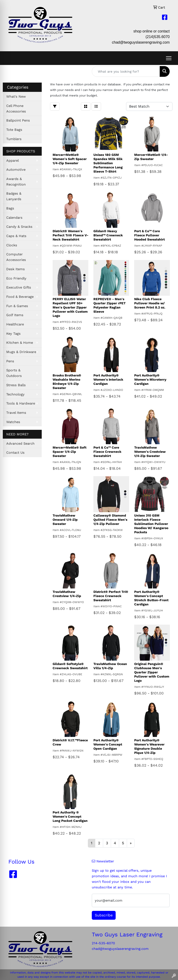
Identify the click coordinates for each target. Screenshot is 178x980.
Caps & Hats (16, 236)
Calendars (14, 218)
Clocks (12, 245)
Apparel (13, 161)
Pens (10, 361)
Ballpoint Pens (18, 120)
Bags (10, 208)
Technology (15, 394)
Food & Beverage (20, 297)
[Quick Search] (126, 71)
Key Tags (13, 334)
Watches (13, 422)
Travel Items (16, 413)
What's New (16, 96)
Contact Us (15, 453)
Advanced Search (20, 443)
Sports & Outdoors (14, 373)
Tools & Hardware (21, 403)
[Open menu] (169, 58)
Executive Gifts (19, 287)
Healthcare (15, 324)
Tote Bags (14, 130)
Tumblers (14, 139)
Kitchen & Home (20, 343)
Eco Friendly (16, 278)
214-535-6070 (103, 943)
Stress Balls (16, 385)
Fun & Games (17, 306)
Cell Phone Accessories (16, 109)
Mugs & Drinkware (21, 352)
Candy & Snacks (19, 227)
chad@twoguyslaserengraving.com (141, 42)
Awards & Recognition (16, 182)
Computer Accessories (16, 257)
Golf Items (15, 315)
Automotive (16, 170)
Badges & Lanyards (14, 196)
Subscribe (104, 915)
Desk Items (16, 269)
